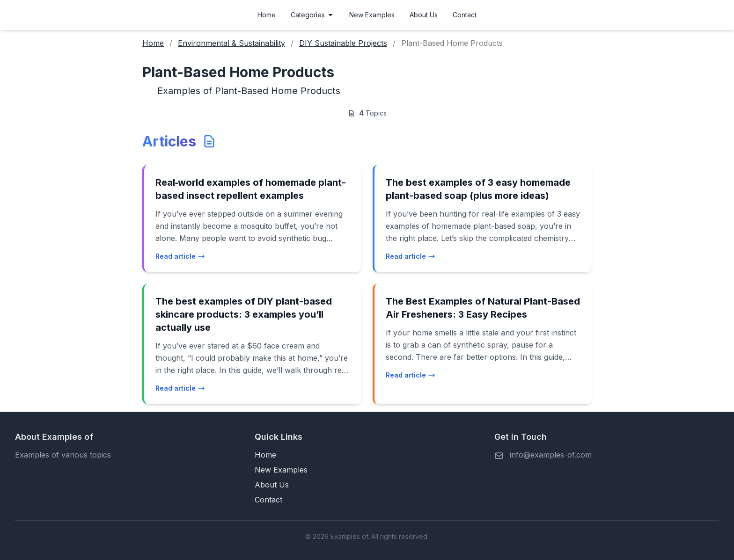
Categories (312, 15)
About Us (424, 15)
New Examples (372, 15)
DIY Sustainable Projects (343, 43)
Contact (465, 15)
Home (267, 15)
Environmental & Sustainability (231, 43)
